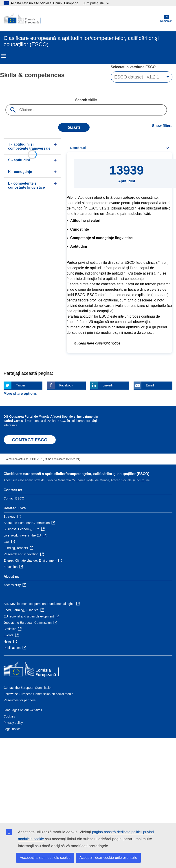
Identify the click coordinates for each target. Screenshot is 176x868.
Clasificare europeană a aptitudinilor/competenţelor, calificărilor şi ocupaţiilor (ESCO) (76, 474)
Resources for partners (20, 700)
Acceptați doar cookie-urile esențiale (108, 858)
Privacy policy (13, 723)
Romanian (166, 19)
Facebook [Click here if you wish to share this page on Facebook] (66, 385)
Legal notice (12, 729)
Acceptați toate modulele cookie (45, 858)
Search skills (86, 100)
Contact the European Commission (28, 688)
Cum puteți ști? (96, 3)
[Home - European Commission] (25, 19)
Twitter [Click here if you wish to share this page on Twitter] (21, 385)
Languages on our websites (23, 710)
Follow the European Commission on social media (38, 694)
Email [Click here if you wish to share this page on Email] (150, 385)
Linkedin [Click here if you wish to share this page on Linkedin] (108, 385)
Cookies (9, 716)
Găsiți (74, 127)
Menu (4, 56)
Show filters (162, 126)
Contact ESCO (14, 498)
